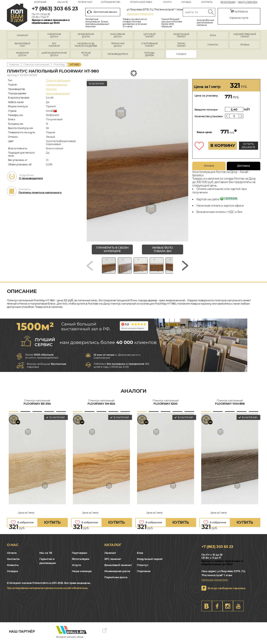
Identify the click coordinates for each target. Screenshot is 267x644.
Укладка (186, 2)
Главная (14, 64)
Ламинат (110, 556)
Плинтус (143, 568)
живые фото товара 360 (163, 249)
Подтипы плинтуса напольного (40, 192)
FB (217, 609)
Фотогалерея (81, 562)
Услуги (167, 2)
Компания (40, 2)
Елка (140, 556)
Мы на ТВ (63, 2)
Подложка (144, 574)
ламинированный (56, 85)
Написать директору (140, 14)
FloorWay (59, 64)
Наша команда (82, 574)
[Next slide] (185, 267)
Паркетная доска (116, 580)
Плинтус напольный (36, 64)
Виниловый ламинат (118, 568)
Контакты (207, 2)
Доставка (244, 166)
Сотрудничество (111, 2)
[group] (137, 160)
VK (207, 609)
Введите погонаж (206, 110)
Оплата (209, 166)
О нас (13, 548)
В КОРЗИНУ (223, 145)
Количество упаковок (209, 116)
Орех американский (58, 93)
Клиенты (13, 568)
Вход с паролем (248, 2)
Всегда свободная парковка (226, 591)
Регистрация (228, 2)
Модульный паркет (150, 562)
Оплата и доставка (141, 2)
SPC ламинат (113, 562)
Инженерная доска (117, 574)
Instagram (228, 609)
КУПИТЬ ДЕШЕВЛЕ (249, 145)
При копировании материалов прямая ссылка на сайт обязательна (47, 591)
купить (52, 525)
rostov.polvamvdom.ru (17, 15)
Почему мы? (85, 2)
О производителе (31, 178)
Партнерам (79, 556)
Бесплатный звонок (102, 12)
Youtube (238, 609)
